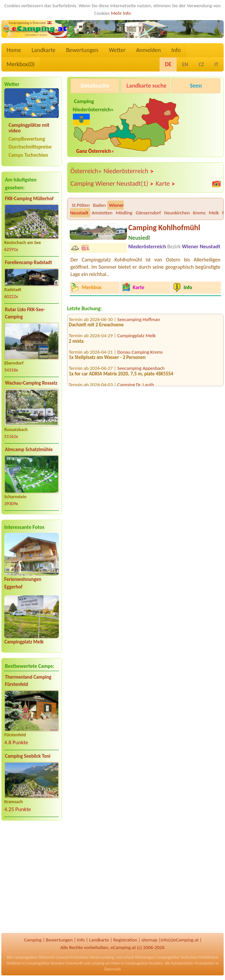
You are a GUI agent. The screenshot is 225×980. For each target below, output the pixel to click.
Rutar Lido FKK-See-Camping (25, 313)
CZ (201, 64)
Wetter (117, 50)
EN (185, 64)
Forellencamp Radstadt (28, 262)
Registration (125, 940)
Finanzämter (205, 963)
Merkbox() (21, 64)
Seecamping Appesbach (141, 371)
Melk (214, 213)
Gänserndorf (148, 213)
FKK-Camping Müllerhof (29, 199)
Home (14, 50)
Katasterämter (182, 963)
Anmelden (149, 50)
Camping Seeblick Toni (28, 756)
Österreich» (86, 171)
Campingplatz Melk (24, 642)
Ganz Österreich (94, 151)
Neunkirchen (177, 213)
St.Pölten (81, 205)
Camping (33, 940)
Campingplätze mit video (29, 128)
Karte (165, 184)
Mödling (124, 213)
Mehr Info (121, 13)
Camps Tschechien (28, 155)
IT (216, 64)
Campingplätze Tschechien (177, 957)
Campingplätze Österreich (34, 957)
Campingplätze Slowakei (45, 963)
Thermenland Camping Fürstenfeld (28, 681)
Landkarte (44, 50)
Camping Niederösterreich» (93, 111)
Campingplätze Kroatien (144, 963)
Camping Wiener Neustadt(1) (112, 184)
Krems (199, 213)
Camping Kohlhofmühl (164, 227)
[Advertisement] (32, 878)
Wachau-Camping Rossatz (31, 383)
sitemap (150, 940)
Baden (100, 205)
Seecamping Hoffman (139, 322)
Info (176, 50)
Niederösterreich (129, 171)
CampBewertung (27, 139)
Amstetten (102, 213)
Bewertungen (82, 50)
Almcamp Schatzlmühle (29, 449)
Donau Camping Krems (140, 355)
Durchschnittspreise (30, 147)
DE (168, 64)
